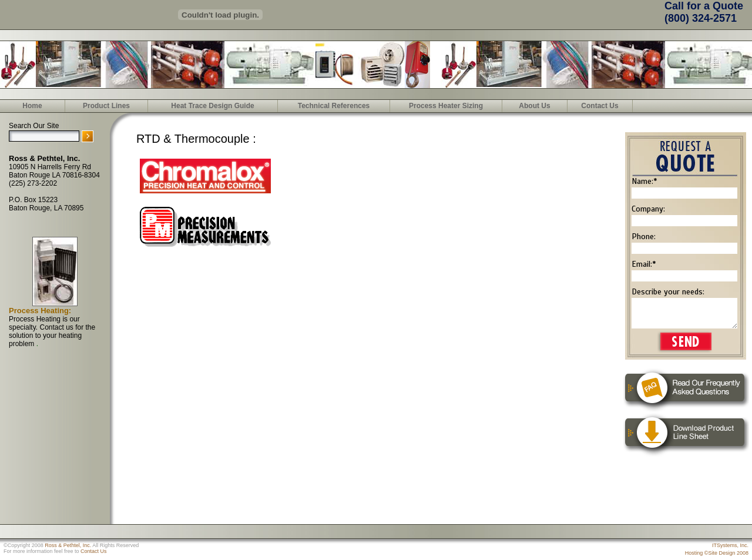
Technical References (334, 106)
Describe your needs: (668, 292)
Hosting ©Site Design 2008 (717, 553)
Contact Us (600, 106)
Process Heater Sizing (446, 106)
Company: (648, 209)
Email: (644, 264)
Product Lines (106, 106)
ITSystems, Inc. (730, 545)
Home (32, 106)
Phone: (644, 237)
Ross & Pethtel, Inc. (68, 545)
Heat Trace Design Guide (212, 106)
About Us (534, 106)
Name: (644, 181)
